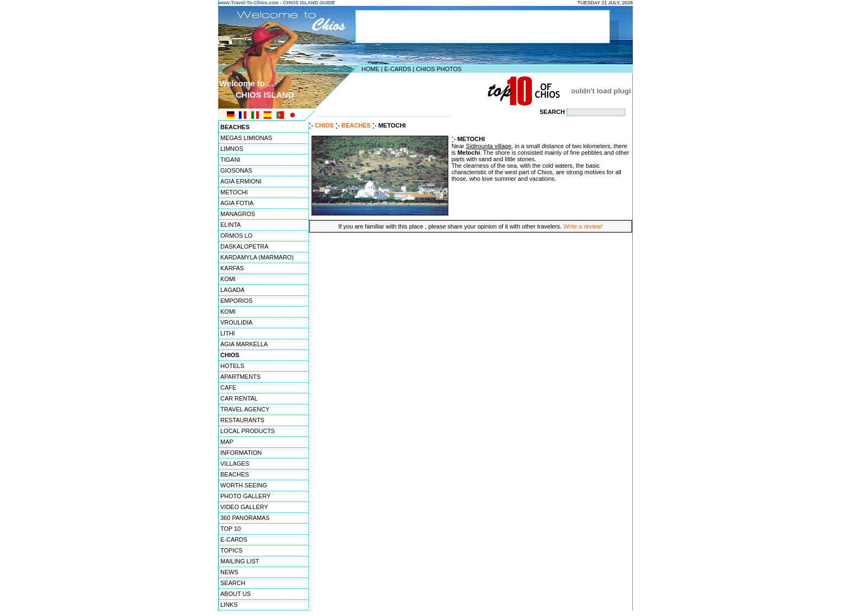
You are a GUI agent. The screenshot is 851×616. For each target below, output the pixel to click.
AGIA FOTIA (237, 203)
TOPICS (231, 550)
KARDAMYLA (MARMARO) (257, 257)
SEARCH (233, 583)
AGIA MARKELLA (244, 344)
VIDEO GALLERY (244, 507)
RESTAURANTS (242, 420)
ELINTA (231, 225)
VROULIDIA (236, 322)
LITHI (228, 333)
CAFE (228, 388)
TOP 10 (231, 529)
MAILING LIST (240, 561)
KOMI (228, 279)
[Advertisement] (423, 91)
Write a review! (583, 226)
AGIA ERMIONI (241, 181)
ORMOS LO (236, 236)
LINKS (229, 605)
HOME (370, 69)
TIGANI (230, 160)
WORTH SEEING (244, 485)
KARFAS (232, 268)
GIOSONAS (236, 170)
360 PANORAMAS (245, 518)
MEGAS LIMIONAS (246, 138)
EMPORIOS (236, 301)
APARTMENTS (240, 377)
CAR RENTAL (239, 398)
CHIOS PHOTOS (439, 69)
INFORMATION (241, 453)
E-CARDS (398, 69)
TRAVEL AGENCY (245, 409)
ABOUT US (236, 594)
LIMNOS (232, 149)
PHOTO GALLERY (246, 496)
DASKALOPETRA (244, 246)
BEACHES (235, 474)
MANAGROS (238, 214)
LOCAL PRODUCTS (247, 431)
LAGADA (233, 290)
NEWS (229, 572)
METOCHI (234, 192)
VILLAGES (235, 463)
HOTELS (232, 366)
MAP (227, 442)
